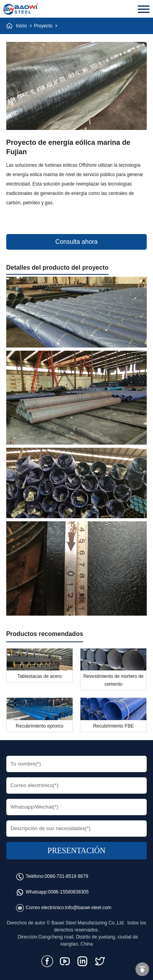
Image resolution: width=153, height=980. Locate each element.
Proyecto (43, 26)
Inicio (21, 26)
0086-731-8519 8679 (66, 876)
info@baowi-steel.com (88, 908)
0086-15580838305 (68, 892)
